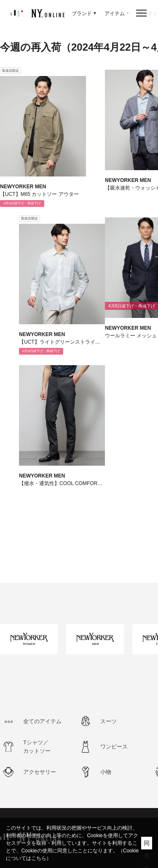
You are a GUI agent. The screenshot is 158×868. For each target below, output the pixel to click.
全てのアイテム (42, 721)
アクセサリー (40, 772)
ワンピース (114, 747)
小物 (106, 772)
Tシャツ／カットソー (37, 747)
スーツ (108, 721)
